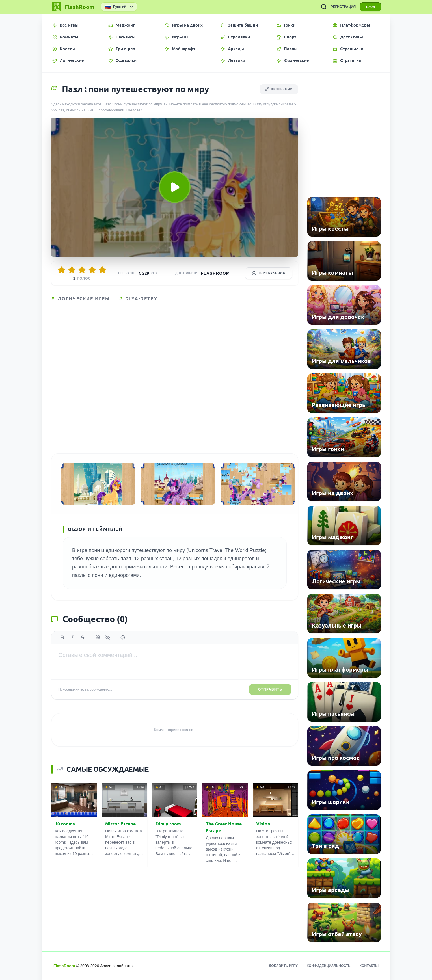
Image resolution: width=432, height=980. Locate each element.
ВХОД (371, 7)
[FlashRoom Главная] (73, 7)
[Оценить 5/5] (102, 270)
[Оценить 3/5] (82, 270)
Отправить (270, 689)
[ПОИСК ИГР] (324, 7)
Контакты (369, 966)
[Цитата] (98, 637)
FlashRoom (215, 273)
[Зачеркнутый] (83, 637)
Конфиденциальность (329, 966)
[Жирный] (62, 637)
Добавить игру (283, 966)
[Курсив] (72, 637)
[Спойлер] (108, 637)
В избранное (269, 273)
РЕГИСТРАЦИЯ (343, 7)
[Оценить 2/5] (72, 270)
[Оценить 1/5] (62, 270)
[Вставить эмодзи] (123, 637)
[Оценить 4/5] (92, 270)
